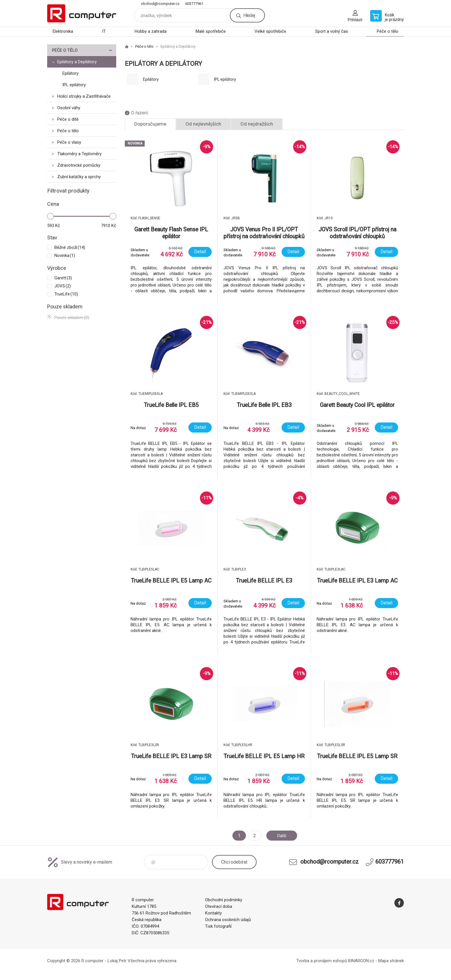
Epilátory (70, 73)
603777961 (194, 4)
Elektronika (63, 31)
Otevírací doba (219, 906)
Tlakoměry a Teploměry (79, 154)
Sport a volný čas (332, 31)
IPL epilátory (74, 85)
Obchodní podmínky (224, 900)
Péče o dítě (68, 119)
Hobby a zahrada (151, 31)
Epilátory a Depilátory (77, 62)
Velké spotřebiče (270, 31)
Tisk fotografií (218, 926)
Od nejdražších (257, 124)
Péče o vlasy (69, 142)
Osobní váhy (69, 108)
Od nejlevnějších (203, 124)
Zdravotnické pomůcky (79, 165)
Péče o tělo (388, 31)
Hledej (249, 15)
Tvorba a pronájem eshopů (322, 961)
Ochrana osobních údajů (228, 920)
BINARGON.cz (361, 961)
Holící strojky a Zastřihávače (84, 96)
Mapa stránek (391, 961)
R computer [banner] (82, 13)
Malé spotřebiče (211, 31)
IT (104, 31)
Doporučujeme (150, 124)
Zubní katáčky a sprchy (79, 177)
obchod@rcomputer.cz (160, 4)
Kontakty (213, 913)
